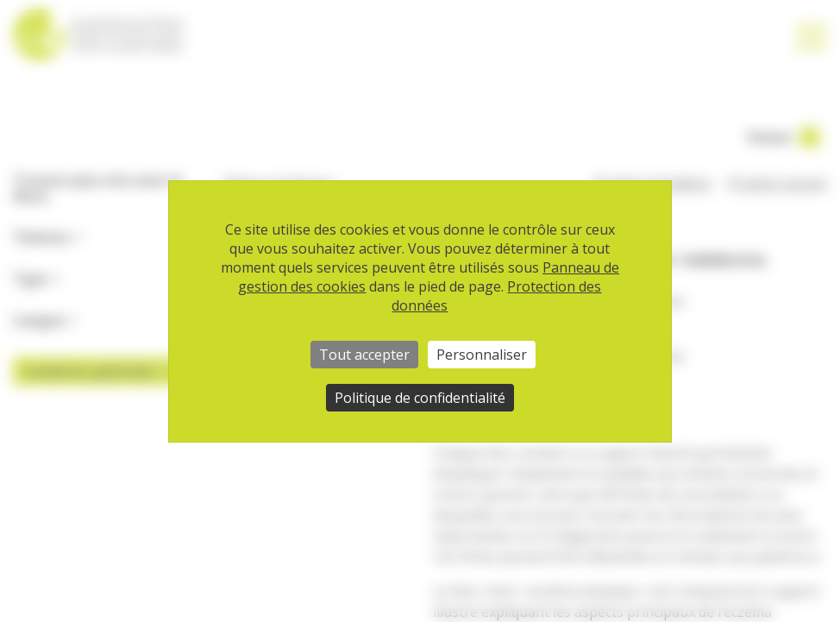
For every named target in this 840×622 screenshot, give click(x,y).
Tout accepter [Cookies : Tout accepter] (364, 355)
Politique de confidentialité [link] (420, 398)
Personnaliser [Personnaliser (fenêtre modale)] (482, 355)
